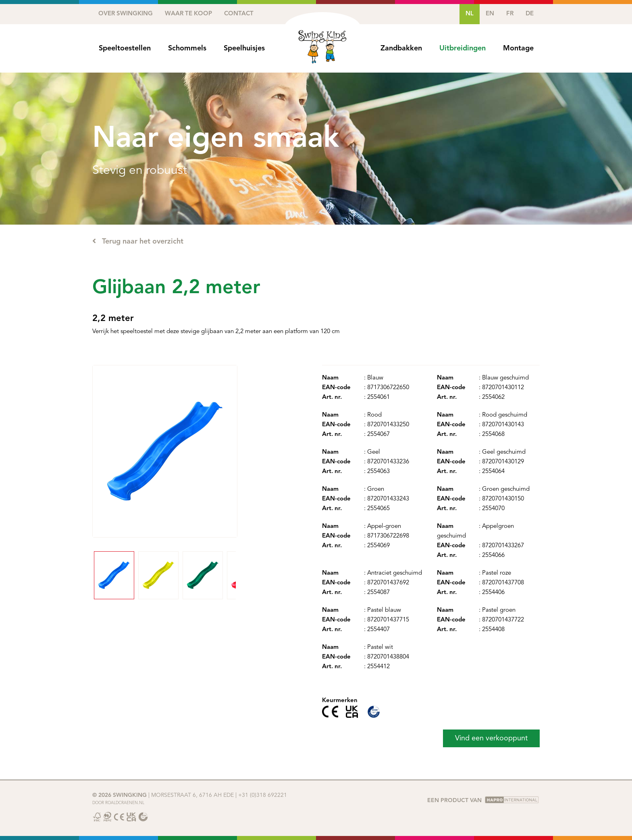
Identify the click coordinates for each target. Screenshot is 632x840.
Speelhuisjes (244, 48)
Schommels (187, 48)
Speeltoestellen (125, 48)
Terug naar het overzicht (138, 241)
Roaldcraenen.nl (125, 803)
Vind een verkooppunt (491, 738)
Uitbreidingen (463, 48)
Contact (239, 14)
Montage (518, 48)
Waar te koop (188, 14)
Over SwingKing (126, 14)
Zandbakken (401, 48)
